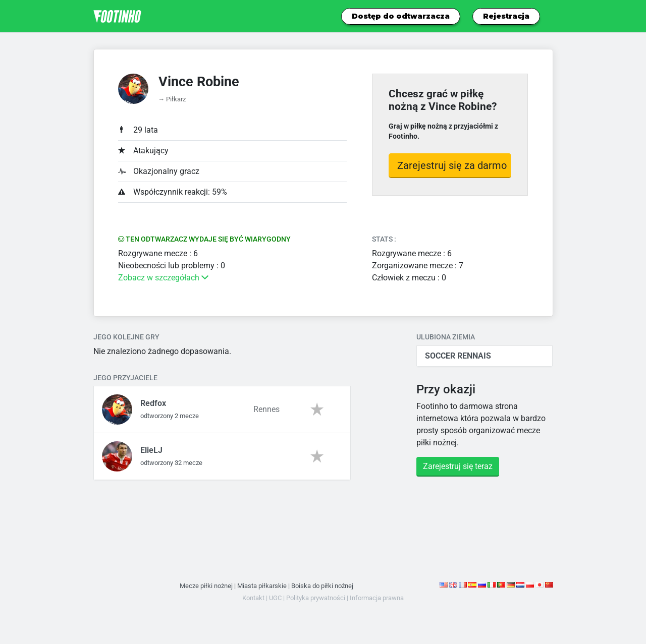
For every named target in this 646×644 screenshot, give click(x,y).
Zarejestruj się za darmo (452, 165)
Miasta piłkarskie (262, 586)
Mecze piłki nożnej (206, 586)
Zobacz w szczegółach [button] (163, 278)
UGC (275, 598)
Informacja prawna (377, 598)
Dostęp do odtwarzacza (401, 16)
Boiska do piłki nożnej (322, 586)
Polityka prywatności (316, 598)
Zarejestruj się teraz (458, 466)
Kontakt (253, 598)
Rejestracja (506, 16)
